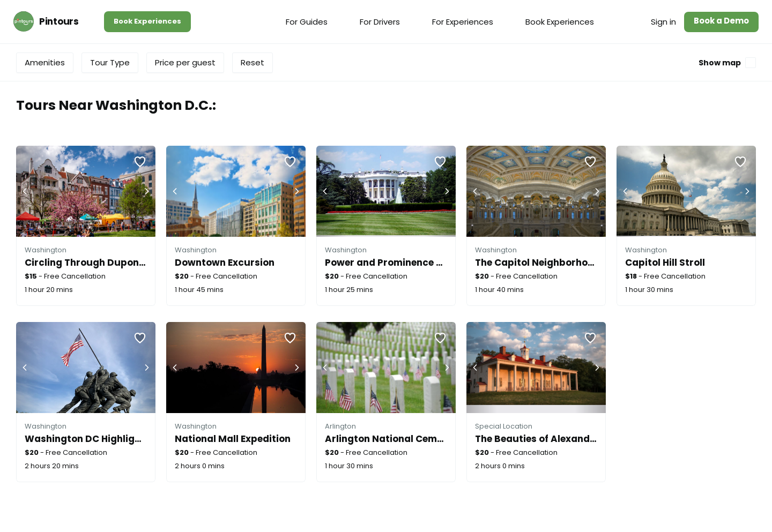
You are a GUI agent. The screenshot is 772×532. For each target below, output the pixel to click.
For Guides (307, 22)
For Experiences (463, 22)
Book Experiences (147, 21)
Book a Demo (721, 21)
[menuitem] (307, 22)
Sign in (663, 22)
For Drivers (380, 22)
